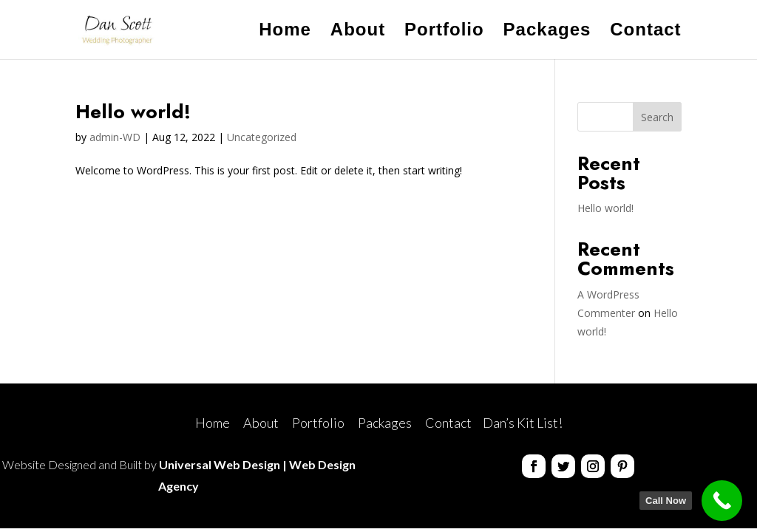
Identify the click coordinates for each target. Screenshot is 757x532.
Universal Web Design (220, 464)
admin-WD (115, 137)
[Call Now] (722, 501)
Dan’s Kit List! (523, 423)
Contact (645, 32)
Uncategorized (262, 137)
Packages (547, 32)
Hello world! (133, 112)
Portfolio (444, 32)
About (358, 32)
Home (285, 32)
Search (657, 117)
